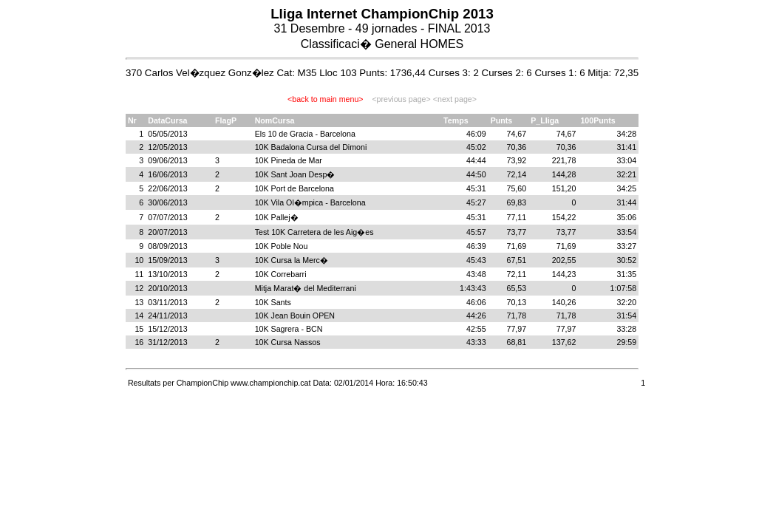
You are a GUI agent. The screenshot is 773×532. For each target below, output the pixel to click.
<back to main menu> (325, 99)
